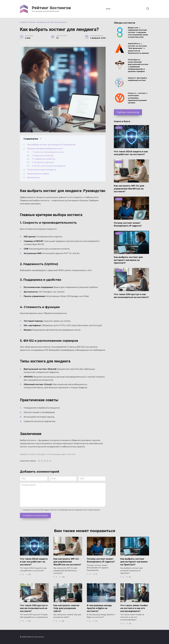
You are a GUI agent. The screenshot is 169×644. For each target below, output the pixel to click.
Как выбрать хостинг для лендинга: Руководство (51, 145)
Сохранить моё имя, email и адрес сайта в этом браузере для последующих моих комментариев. (61, 510)
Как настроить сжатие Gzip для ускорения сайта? (66, 608)
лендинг (42, 454)
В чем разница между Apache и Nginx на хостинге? (99, 608)
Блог (108, 9)
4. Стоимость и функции (43, 162)
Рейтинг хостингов (128, 112)
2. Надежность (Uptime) (43, 156)
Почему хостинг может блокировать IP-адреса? (128, 224)
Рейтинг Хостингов (51, 8)
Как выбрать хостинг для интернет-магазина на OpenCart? (128, 260)
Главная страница (28, 22)
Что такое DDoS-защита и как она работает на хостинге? (131, 153)
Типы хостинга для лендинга (42, 170)
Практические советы (38, 174)
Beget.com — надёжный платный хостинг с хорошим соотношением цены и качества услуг (138, 32)
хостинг (72, 454)
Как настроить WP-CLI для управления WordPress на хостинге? (129, 189)
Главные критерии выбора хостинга (45, 149)
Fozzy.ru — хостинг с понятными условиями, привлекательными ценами (138, 98)
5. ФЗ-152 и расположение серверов (49, 166)
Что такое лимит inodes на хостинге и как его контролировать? (134, 608)
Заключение (33, 178)
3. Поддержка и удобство (44, 159)
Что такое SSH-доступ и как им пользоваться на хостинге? (131, 296)
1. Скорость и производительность (48, 152)
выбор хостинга (28, 454)
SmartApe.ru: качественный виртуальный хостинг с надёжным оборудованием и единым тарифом (138, 66)
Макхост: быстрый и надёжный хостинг (137, 79)
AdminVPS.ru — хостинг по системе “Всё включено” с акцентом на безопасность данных (138, 48)
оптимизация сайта (57, 454)
